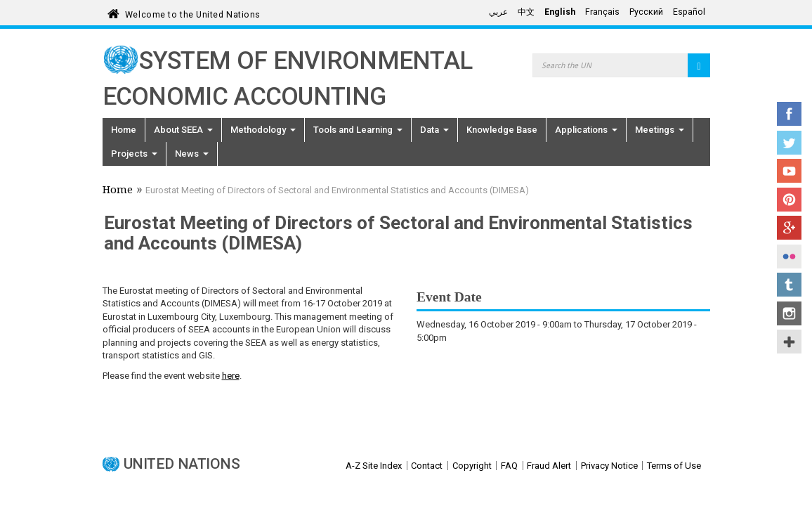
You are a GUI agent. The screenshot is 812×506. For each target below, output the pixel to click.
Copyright (472, 466)
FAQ (509, 466)
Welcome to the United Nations (193, 12)
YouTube (789, 171)
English (560, 12)
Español (689, 12)
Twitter (789, 143)
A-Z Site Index (374, 466)
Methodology (263, 130)
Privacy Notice (609, 466)
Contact (427, 466)
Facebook (789, 114)
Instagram (789, 313)
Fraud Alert (549, 466)
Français (602, 12)
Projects (134, 154)
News (192, 154)
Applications (586, 130)
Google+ (789, 228)
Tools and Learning (358, 130)
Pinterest (789, 200)
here (231, 376)
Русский (646, 12)
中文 (526, 12)
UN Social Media (789, 342)
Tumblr (789, 285)
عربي (498, 12)
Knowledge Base (502, 130)
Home (124, 130)
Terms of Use (674, 466)
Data (434, 130)
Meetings (660, 130)
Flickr (789, 257)
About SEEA (183, 130)
